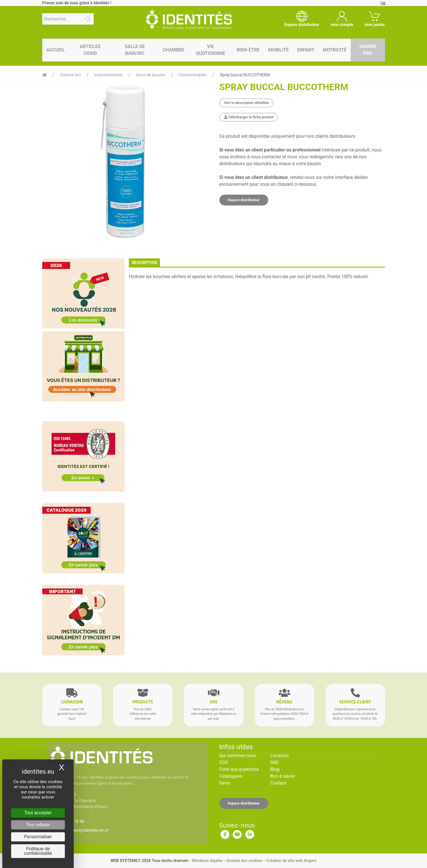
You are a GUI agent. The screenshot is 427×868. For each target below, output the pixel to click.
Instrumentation (108, 75)
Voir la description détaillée (246, 103)
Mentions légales (207, 861)
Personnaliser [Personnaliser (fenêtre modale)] (38, 837)
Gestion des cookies (244, 861)
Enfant (306, 50)
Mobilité (278, 50)
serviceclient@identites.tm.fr (83, 830)
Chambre (173, 50)
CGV (224, 762)
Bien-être (248, 50)
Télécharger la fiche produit (249, 117)
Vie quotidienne (211, 50)
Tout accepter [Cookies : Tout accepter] (38, 813)
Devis (225, 783)
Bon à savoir (283, 776)
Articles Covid (90, 50)
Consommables (193, 75)
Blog (275, 769)
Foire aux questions (239, 769)
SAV (274, 762)
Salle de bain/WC (135, 50)
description (144, 263)
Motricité (335, 50)
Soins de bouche (151, 75)
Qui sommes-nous (238, 756)
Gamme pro (368, 50)
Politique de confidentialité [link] (38, 851)
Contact (278, 783)
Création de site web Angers (291, 861)
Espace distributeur (244, 200)
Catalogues (231, 776)
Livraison (279, 756)
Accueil (56, 50)
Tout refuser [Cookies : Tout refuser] (38, 825)
